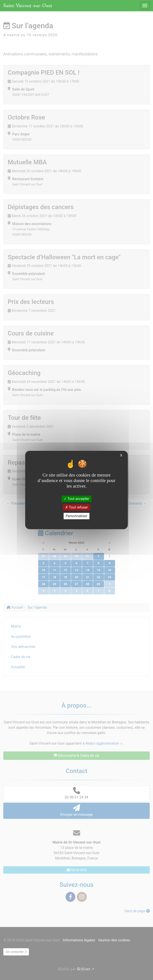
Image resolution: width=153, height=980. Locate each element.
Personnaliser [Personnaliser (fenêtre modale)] (77, 516)
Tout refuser (76, 507)
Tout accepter (76, 499)
